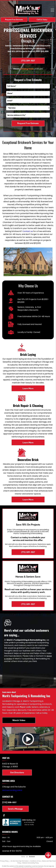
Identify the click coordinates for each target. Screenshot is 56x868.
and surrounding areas (12, 790)
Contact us (28, 231)
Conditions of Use (35, 861)
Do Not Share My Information (20, 861)
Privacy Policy (4, 861)
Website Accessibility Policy (30, 863)
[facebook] (4, 816)
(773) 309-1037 (9, 802)
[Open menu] (52, 10)
